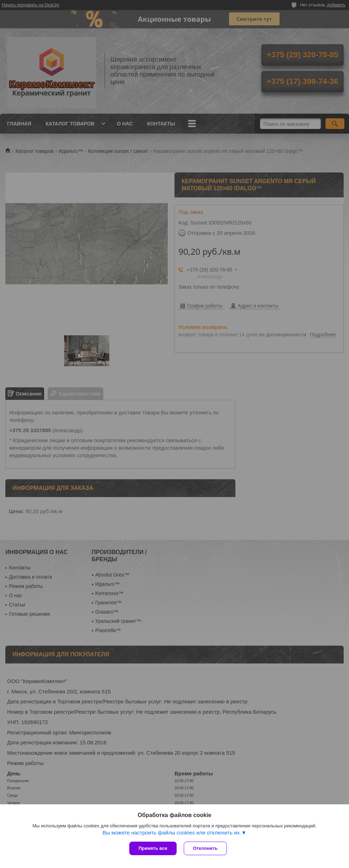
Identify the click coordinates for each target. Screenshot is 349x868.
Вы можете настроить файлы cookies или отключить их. (172, 833)
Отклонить (205, 848)
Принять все (153, 848)
